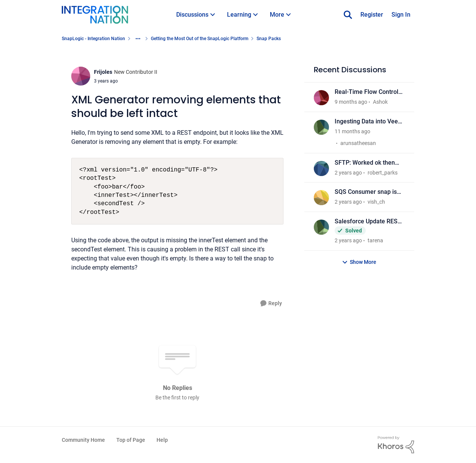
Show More (359, 262)
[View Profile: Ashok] (321, 98)
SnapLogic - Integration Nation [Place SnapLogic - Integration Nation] (93, 39)
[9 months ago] (351, 102)
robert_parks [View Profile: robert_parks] (383, 172)
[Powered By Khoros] (396, 445)
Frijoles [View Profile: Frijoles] (103, 72)
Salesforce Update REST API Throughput (368, 222)
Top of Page (131, 440)
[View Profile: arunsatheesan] (321, 127)
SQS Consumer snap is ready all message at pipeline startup (366, 192)
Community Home (83, 440)
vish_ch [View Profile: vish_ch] (376, 202)
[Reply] (271, 303)
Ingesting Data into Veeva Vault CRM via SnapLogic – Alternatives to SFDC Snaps (370, 122)
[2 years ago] (348, 172)
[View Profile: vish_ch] (321, 198)
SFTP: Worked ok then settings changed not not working (368, 163)
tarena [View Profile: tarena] (375, 240)
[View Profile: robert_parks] (321, 168)
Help (162, 440)
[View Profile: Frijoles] (81, 76)
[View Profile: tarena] (321, 227)
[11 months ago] (352, 132)
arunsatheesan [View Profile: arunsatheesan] (358, 143)
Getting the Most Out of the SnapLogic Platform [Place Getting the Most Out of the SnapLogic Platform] (200, 39)
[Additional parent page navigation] (138, 39)
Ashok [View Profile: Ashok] (380, 102)
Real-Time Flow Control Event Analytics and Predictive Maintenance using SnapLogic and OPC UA (370, 92)
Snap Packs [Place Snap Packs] (269, 39)
